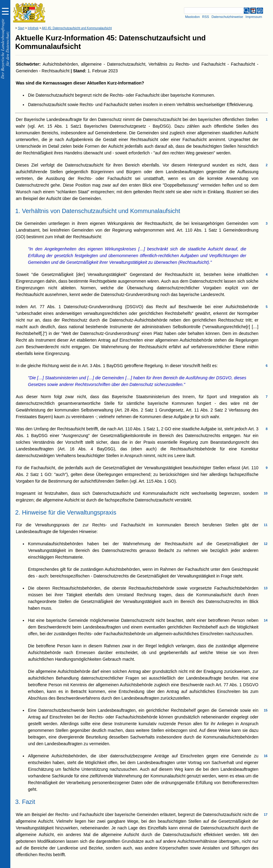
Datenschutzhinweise (227, 17)
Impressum (254, 17)
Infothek (33, 28)
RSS (206, 17)
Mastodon (192, 17)
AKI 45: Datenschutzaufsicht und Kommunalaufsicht (77, 28)
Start (21, 28)
